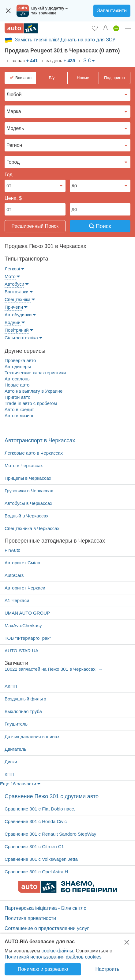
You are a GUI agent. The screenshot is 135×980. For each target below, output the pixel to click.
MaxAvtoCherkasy (23, 625)
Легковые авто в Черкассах (34, 453)
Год (8, 175)
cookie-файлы (57, 951)
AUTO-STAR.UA (21, 651)
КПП (9, 774)
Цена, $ (13, 198)
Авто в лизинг (19, 416)
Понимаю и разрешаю (43, 969)
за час (24, 61)
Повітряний (17, 330)
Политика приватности (30, 918)
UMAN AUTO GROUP (27, 613)
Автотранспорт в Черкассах (40, 440)
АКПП (11, 686)
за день (60, 61)
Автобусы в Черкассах (28, 503)
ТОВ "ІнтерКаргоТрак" (28, 638)
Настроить (107, 969)
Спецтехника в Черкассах (32, 528)
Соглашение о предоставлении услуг (47, 928)
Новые (83, 78)
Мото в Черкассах (24, 465)
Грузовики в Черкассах (29, 491)
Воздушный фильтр (25, 699)
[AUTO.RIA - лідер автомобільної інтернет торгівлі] (21, 28)
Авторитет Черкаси (25, 588)
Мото (10, 276)
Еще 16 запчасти (18, 784)
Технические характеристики (35, 373)
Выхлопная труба (23, 711)
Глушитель (16, 724)
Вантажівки (17, 292)
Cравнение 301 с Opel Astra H (36, 872)
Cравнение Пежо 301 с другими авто (52, 796)
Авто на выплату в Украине (34, 391)
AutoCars (14, 575)
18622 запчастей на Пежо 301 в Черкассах (51, 669)
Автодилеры (18, 366)
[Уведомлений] (105, 28)
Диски (11, 762)
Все (23, 78)
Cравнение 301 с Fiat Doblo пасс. (40, 809)
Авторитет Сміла (22, 563)
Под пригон (114, 78)
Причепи (14, 307)
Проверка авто (20, 360)
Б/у (52, 78)
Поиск (100, 226)
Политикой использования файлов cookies (53, 957)
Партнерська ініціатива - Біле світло (45, 908)
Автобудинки (18, 315)
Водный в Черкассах (26, 516)
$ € (87, 61)
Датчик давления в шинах (32, 736)
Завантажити (112, 11)
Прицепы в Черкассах (28, 478)
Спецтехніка (18, 299)
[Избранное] (95, 28)
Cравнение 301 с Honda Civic (36, 821)
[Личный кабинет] (128, 28)
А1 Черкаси (17, 600)
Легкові (12, 269)
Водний (13, 322)
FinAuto (13, 550)
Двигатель (15, 749)
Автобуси (14, 284)
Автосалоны (18, 379)
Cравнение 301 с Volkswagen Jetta (41, 859)
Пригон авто (17, 397)
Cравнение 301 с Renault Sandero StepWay (50, 834)
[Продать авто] (116, 28)
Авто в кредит (19, 409)
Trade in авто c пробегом (31, 403)
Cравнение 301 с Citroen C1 (34, 847)
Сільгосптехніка (21, 338)
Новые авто (17, 385)
